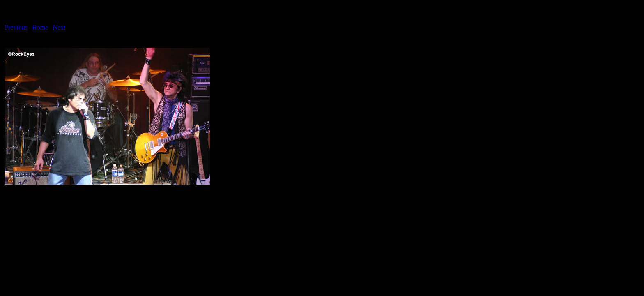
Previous (16, 27)
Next (59, 27)
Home (40, 27)
